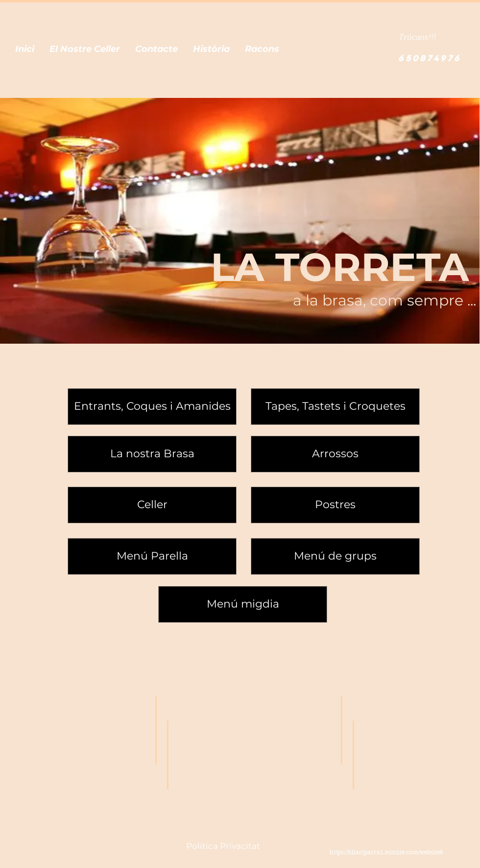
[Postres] (335, 505)
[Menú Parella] (152, 556)
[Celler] (152, 505)
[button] (25, 49)
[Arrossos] (335, 454)
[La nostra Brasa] (152, 454)
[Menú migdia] (243, 604)
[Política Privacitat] (223, 846)
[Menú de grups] (335, 556)
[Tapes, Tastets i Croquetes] (335, 407)
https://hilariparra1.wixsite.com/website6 (386, 852)
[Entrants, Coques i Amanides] (152, 407)
